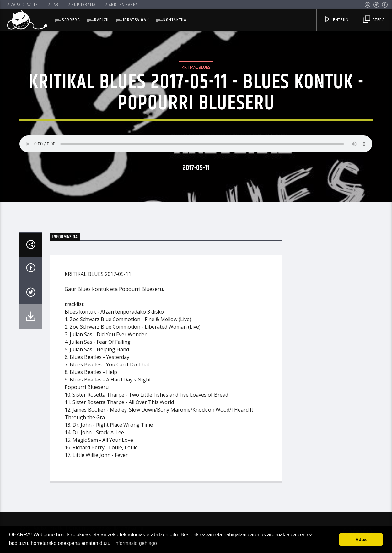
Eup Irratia (81, 5)
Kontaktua (175, 20)
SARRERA (71, 20)
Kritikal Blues (196, 67)
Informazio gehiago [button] (136, 543)
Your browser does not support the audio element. (196, 144)
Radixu (102, 20)
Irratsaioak (136, 20)
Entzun (336, 21)
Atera (374, 21)
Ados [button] (361, 539)
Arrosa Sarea (121, 5)
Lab (53, 5)
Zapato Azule (22, 5)
